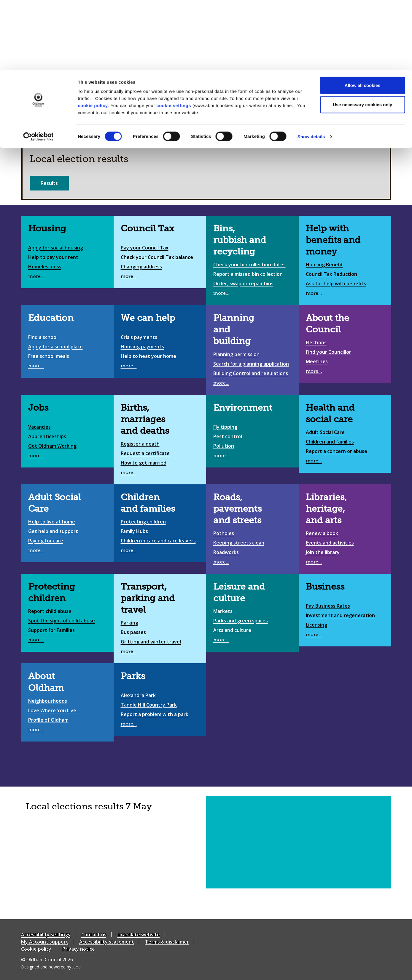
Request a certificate (145, 453)
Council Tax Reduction (331, 274)
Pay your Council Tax (145, 248)
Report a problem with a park (155, 714)
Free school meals (49, 356)
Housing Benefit (324, 265)
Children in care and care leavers (158, 541)
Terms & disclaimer (167, 942)
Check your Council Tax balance (157, 257)
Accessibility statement (107, 942)
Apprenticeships (47, 436)
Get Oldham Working (52, 446)
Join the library (323, 552)
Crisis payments (139, 337)
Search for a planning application (251, 364)
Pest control (228, 436)
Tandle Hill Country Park (149, 705)
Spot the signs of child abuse (62, 621)
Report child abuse (50, 611)
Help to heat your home (148, 356)
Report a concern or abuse (337, 451)
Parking (129, 623)
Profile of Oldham (48, 720)
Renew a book (322, 533)
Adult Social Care (325, 432)
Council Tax (147, 228)
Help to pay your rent (53, 257)
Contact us (94, 935)
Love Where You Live (52, 710)
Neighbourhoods (48, 701)
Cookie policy (36, 949)
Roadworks (226, 552)
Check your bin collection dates (249, 265)
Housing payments (142, 347)
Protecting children (143, 522)
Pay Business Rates (328, 606)
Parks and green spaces (241, 621)
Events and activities (330, 543)
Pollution (224, 446)
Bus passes (133, 632)
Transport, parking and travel (148, 598)
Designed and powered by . (51, 967)
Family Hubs (134, 531)
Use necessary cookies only (362, 35)
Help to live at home (52, 522)
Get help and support (53, 531)
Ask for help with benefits (336, 284)
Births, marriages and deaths (145, 419)
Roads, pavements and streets (237, 509)
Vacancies (39, 427)
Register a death (140, 444)
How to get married (144, 463)
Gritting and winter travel (151, 642)
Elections (316, 342)
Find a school (43, 337)
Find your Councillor (329, 352)
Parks (133, 676)
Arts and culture (232, 630)
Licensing (316, 625)
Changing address (141, 267)
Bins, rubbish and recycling (240, 240)
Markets (223, 611)
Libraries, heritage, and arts (326, 509)
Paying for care (46, 541)
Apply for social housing (56, 248)
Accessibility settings (46, 935)
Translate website (139, 935)
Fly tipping (225, 427)
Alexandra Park (138, 695)
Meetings (317, 361)
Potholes (224, 533)
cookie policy (93, 36)
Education (51, 318)
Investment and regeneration (340, 615)
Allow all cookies (363, 16)
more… (36, 276)
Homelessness (45, 267)
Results (49, 183)
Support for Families (51, 630)
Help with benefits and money (333, 240)
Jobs (38, 408)
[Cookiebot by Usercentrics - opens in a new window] (38, 67)
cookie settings (174, 36)
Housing (47, 228)
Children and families (330, 442)
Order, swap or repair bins (243, 284)
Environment (243, 408)
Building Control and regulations (251, 373)
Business (325, 587)
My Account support (45, 942)
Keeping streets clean (239, 543)
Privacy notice (79, 949)
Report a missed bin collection (248, 274)
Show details (311, 67)
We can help (148, 318)
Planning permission (236, 354)
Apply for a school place (55, 347)
